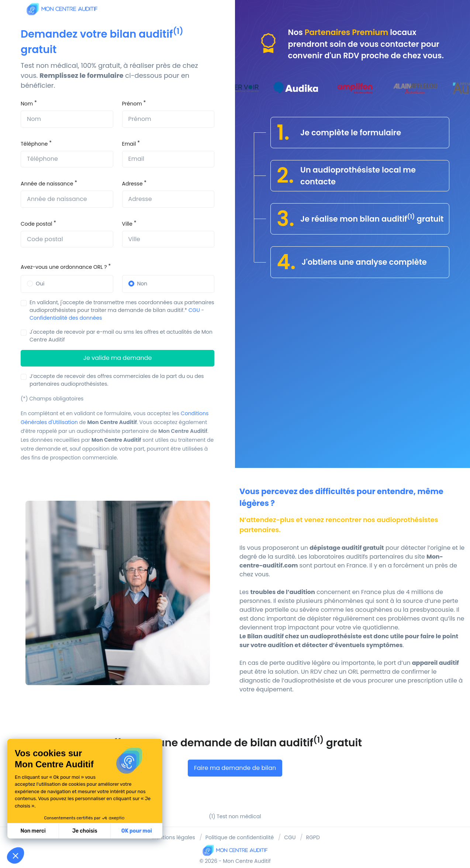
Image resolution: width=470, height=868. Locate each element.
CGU (194, 310)
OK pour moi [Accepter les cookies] (137, 831)
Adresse (132, 184)
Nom (27, 104)
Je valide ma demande (118, 358)
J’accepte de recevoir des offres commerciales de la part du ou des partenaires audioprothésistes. (117, 380)
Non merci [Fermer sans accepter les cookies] (33, 831)
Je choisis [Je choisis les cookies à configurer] (85, 831)
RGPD (313, 837)
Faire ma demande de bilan (235, 768)
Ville (127, 224)
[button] (15, 855)
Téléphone (34, 144)
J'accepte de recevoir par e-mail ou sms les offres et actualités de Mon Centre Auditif (121, 336)
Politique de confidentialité (240, 837)
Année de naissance (47, 184)
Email (129, 144)
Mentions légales (173, 837)
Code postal (36, 224)
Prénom (132, 104)
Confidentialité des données (66, 318)
